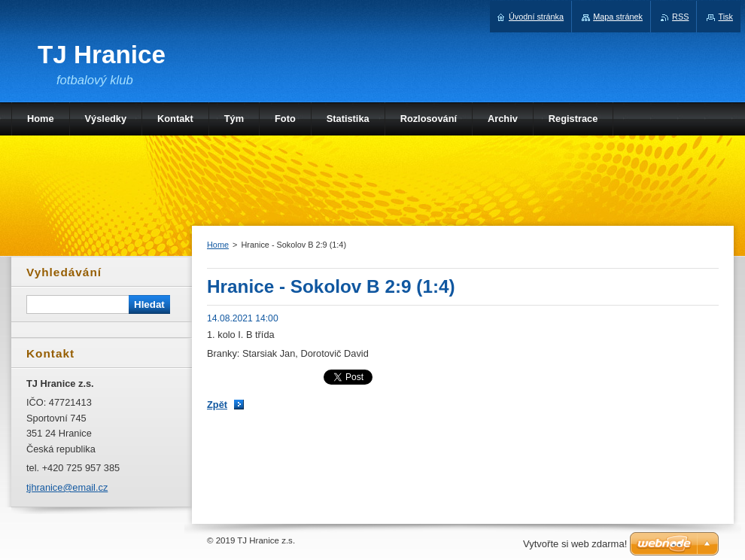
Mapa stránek (618, 17)
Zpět (217, 405)
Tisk (725, 17)
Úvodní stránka (536, 17)
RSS (680, 17)
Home (218, 245)
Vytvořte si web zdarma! (575, 544)
